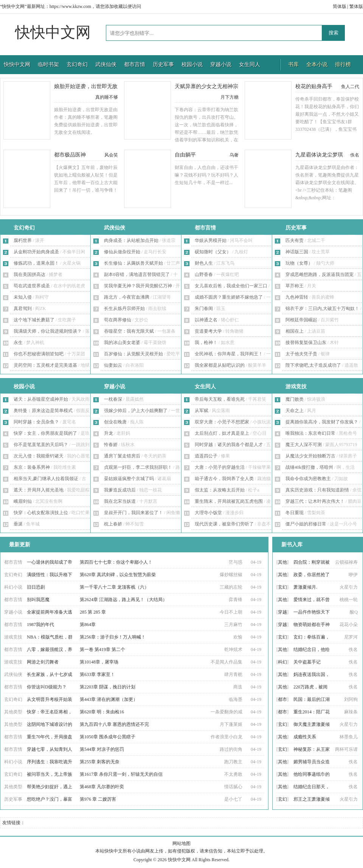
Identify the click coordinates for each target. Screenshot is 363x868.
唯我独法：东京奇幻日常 (310, 433)
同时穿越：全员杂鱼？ (36, 422)
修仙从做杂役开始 (122, 252)
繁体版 (356, 6)
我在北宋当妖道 (120, 501)
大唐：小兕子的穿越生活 (220, 467)
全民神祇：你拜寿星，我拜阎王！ (229, 354)
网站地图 (181, 843)
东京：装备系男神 (32, 467)
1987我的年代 (40, 625)
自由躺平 (185, 155)
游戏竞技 (296, 387)
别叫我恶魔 (38, 600)
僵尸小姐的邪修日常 (306, 524)
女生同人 (250, 64)
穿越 (282, 612)
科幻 (282, 662)
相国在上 (295, 331)
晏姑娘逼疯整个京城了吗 (129, 479)
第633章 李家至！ (97, 674)
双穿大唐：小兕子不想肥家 (222, 422)
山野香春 (204, 274)
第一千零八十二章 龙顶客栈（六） (114, 587)
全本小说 (317, 64)
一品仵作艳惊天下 (312, 612)
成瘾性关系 (305, 737)
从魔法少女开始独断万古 (310, 456)
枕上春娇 (113, 524)
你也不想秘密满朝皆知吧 (39, 354)
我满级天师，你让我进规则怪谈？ (48, 331)
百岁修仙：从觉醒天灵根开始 (133, 354)
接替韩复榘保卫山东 (306, 343)
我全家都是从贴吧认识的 (220, 365)
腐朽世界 (23, 240)
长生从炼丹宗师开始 (124, 308)
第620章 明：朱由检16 (102, 712)
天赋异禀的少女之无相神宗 (206, 86)
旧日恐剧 (36, 587)
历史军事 (163, 64)
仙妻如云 (113, 365)
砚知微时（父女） (213, 252)
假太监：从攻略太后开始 (220, 490)
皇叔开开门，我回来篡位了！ (133, 513)
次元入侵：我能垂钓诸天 (39, 456)
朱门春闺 (204, 308)
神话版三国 (297, 252)
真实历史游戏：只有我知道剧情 (317, 490)
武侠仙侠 (106, 64)
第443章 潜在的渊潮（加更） (109, 699)
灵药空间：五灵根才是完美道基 (45, 365)
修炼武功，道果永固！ (36, 263)
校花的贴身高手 (314, 86)
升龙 (109, 433)
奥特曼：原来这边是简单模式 (43, 411)
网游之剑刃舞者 (43, 662)
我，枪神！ (206, 343)
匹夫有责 (295, 240)
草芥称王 (295, 286)
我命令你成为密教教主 (308, 479)
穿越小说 (221, 64)
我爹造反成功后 (120, 490)
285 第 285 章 (93, 612)
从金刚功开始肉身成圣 (36, 252)
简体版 (340, 6)
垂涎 (18, 524)
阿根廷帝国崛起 (301, 320)
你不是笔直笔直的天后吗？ (41, 445)
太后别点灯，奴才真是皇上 (222, 433)
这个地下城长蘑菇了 (34, 320)
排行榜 (343, 64)
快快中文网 (53, 32)
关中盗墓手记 (307, 662)
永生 (18, 343)
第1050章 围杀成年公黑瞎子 (108, 737)
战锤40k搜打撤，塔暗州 (309, 467)
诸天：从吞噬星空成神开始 (41, 399)
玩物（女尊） (299, 263)
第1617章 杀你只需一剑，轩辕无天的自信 (121, 774)
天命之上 (295, 411)
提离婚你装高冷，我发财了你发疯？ (322, 422)
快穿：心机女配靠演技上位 (41, 513)
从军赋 (202, 411)
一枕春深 (113, 399)
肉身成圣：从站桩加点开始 (131, 240)
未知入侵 (23, 297)
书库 (293, 64)
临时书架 (48, 64)
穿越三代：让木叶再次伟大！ (315, 501)
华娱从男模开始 (211, 240)
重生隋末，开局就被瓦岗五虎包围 (229, 501)
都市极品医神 (70, 155)
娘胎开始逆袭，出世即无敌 (86, 86)
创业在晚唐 (115, 422)
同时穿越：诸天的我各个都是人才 (229, 445)
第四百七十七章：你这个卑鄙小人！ (116, 562)
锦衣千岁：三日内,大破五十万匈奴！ (322, 308)
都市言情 (135, 64)
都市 (282, 699)
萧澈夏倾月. (305, 587)
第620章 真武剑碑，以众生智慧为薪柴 (118, 575)
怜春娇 (111, 445)
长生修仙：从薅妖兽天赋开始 (133, 263)
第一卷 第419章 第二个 (102, 649)
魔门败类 (295, 399)
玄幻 (282, 587)
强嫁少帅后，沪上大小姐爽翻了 (136, 411)
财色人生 (204, 263)
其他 (282, 562)
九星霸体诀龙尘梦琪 (319, 155)
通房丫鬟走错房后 (122, 456)
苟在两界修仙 (118, 320)
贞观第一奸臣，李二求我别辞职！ (138, 467)
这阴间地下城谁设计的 (50, 724)
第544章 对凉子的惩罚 (102, 749)
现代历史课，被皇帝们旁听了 (224, 524)
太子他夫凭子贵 (301, 354)
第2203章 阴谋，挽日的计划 (108, 687)
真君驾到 (23, 308)
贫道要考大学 (208, 331)
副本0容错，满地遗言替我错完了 (137, 274)
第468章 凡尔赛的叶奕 (102, 787)
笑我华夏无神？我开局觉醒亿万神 (138, 286)
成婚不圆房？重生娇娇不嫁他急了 (229, 297)
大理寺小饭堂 (208, 513)
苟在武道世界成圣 (32, 286)
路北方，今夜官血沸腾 (127, 297)
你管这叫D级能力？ (47, 687)
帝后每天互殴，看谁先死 (220, 399)
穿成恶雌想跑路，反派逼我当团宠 (320, 274)
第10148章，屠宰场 (99, 662)
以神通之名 (206, 320)
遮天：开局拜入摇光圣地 (39, 490)
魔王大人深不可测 (304, 445)
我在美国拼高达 (29, 274)
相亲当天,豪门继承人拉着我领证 (46, 479)
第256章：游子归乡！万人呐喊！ (113, 637)
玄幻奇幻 (77, 64)
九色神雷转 (297, 297)
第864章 (88, 625)
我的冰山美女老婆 (122, 343)
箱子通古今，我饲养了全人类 (224, 479)
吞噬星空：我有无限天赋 (129, 331)
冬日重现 (295, 513)
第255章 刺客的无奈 (100, 762)
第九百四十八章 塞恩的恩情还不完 (114, 724)
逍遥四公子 (206, 456)
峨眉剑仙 (23, 501)
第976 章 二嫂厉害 (98, 799)
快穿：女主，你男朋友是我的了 (45, 433)
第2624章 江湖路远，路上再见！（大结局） (123, 600)
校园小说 (192, 64)
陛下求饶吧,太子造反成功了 (313, 365)
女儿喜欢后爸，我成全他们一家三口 (231, 286)
